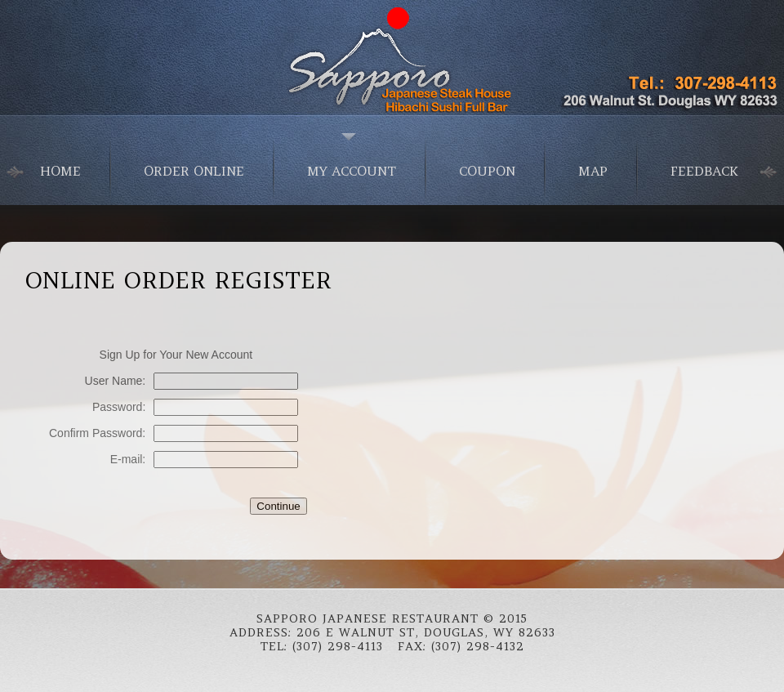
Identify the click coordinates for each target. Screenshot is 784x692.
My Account (352, 171)
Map (593, 171)
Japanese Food (392, 57)
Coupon (487, 171)
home (60, 171)
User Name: (116, 381)
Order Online (194, 171)
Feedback (704, 171)
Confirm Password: (97, 433)
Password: (119, 407)
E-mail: (128, 459)
